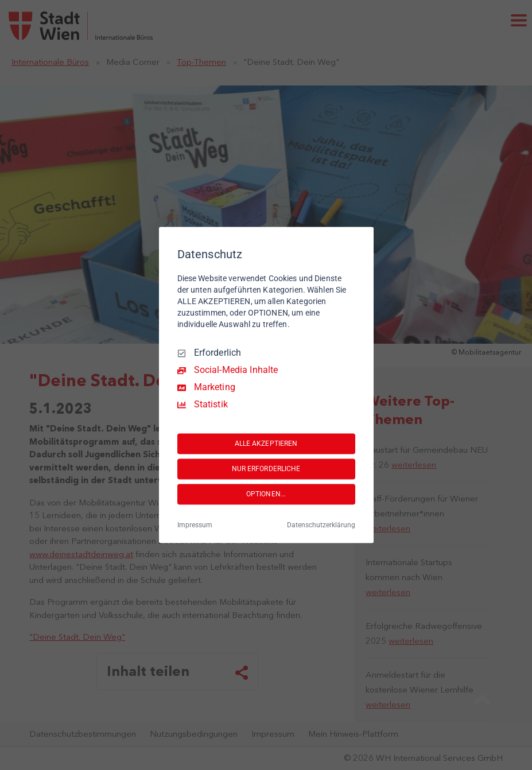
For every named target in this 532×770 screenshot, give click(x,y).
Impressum (195, 526)
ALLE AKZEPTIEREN (266, 444)
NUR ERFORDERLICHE (266, 469)
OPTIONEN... (266, 494)
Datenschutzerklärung (321, 526)
